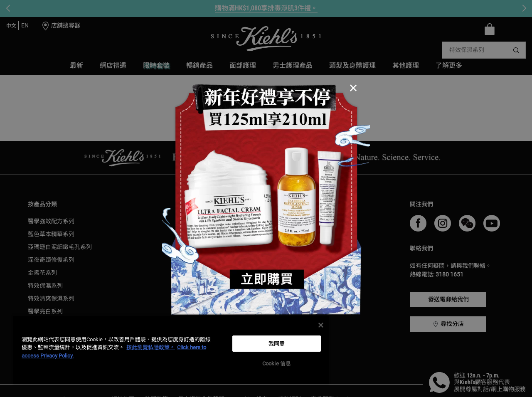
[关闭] (321, 325)
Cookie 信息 (277, 364)
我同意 (277, 344)
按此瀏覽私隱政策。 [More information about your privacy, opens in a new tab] (151, 347)
